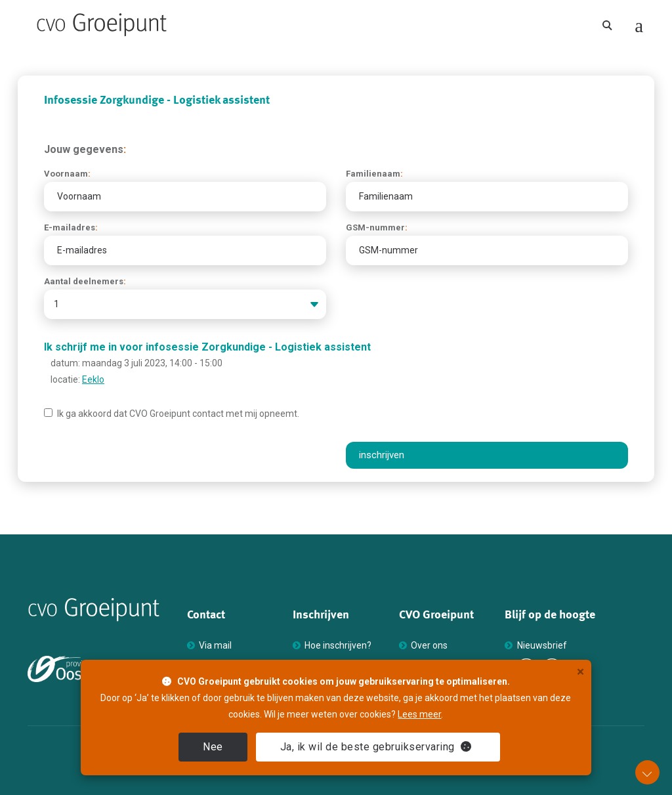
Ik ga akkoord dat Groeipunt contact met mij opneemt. (172, 414)
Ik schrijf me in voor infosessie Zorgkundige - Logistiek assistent (207, 347)
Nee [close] (213, 747)
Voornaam (67, 174)
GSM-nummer (377, 227)
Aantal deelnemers (85, 281)
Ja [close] (376, 747)
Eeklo (93, 379)
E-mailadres (71, 227)
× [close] (580, 672)
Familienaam (374, 174)
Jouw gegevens (85, 149)
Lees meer (419, 714)
